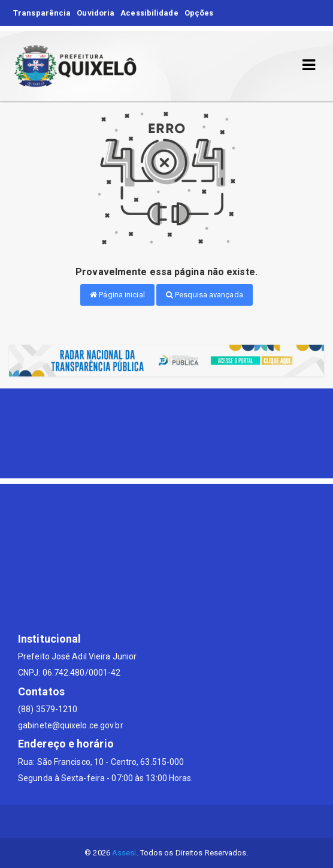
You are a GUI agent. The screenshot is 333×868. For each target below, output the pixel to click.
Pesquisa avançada (205, 295)
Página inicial (117, 295)
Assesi (124, 853)
